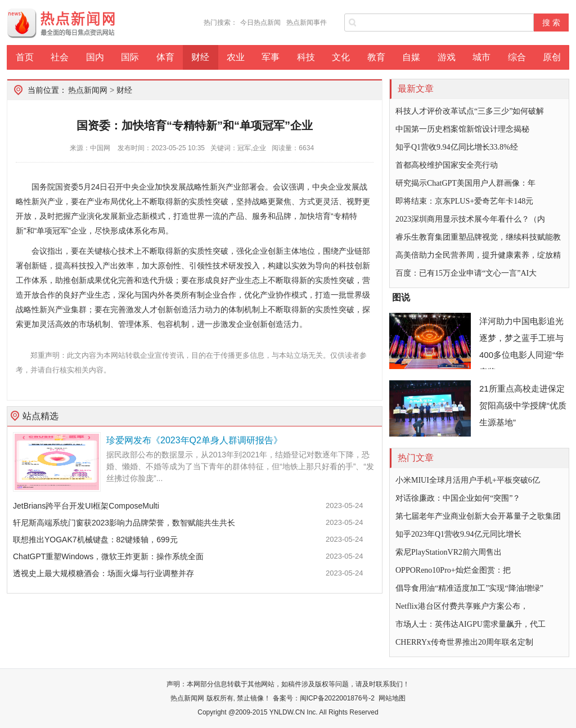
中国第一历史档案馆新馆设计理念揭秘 (462, 129)
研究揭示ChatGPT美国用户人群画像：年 (465, 183)
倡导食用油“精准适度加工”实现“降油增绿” (469, 588)
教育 (376, 57)
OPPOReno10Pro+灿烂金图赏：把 (453, 570)
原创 (552, 57)
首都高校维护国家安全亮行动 (447, 165)
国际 (130, 57)
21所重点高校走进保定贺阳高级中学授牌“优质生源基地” (523, 405)
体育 (165, 57)
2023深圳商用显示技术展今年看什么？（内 (470, 219)
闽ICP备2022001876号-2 (337, 698)
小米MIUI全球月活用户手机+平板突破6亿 (468, 480)
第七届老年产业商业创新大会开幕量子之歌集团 (478, 516)
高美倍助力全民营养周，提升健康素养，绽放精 (478, 255)
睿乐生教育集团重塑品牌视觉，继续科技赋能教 (478, 237)
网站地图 (392, 698)
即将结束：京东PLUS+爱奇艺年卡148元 (464, 201)
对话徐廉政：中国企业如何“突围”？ (458, 498)
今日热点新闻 (260, 23)
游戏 (447, 57)
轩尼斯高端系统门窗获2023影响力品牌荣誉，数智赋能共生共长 (124, 523)
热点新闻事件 (307, 23)
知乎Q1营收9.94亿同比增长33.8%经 (457, 147)
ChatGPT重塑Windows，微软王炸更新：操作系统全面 (108, 556)
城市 (481, 57)
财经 (200, 57)
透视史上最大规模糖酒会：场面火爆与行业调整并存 (103, 573)
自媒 (411, 57)
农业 (236, 57)
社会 (60, 57)
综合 (517, 57)
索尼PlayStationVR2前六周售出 (449, 552)
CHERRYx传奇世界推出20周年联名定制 (464, 642)
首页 (25, 57)
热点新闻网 (88, 90)
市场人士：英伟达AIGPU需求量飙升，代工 (471, 624)
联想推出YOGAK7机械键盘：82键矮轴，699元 (95, 540)
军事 (271, 57)
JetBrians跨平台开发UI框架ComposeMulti (86, 506)
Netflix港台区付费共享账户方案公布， (462, 606)
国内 (95, 57)
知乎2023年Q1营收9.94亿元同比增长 (458, 534)
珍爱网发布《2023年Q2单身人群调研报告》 (194, 440)
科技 (306, 57)
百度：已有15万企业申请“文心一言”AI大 (466, 273)
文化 (341, 57)
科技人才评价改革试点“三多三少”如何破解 (470, 111)
